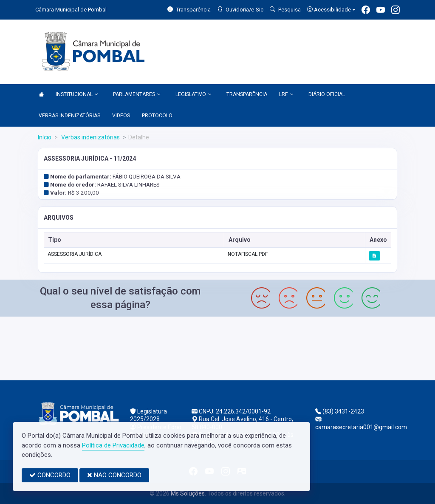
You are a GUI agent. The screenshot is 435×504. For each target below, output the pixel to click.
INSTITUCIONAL (77, 95)
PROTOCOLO (157, 116)
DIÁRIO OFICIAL (327, 94)
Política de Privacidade (113, 445)
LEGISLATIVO (193, 95)
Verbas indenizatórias (90, 137)
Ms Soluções (188, 493)
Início (45, 137)
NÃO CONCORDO (114, 475)
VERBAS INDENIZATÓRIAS (69, 116)
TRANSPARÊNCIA (247, 94)
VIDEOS (121, 116)
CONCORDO (50, 475)
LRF (286, 95)
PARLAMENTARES (137, 95)
